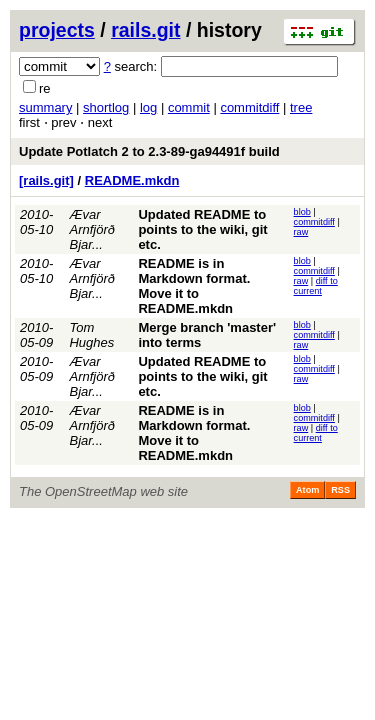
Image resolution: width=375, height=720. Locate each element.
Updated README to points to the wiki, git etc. (202, 229)
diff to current (316, 286)
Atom (307, 490)
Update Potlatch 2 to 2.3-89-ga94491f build (149, 151)
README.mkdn (132, 180)
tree (301, 107)
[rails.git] (46, 180)
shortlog (106, 107)
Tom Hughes (91, 335)
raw (301, 232)
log (148, 107)
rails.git (145, 30)
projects (57, 30)
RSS (340, 490)
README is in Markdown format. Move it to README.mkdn (194, 286)
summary (45, 107)
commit (189, 107)
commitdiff (249, 107)
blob (302, 212)
